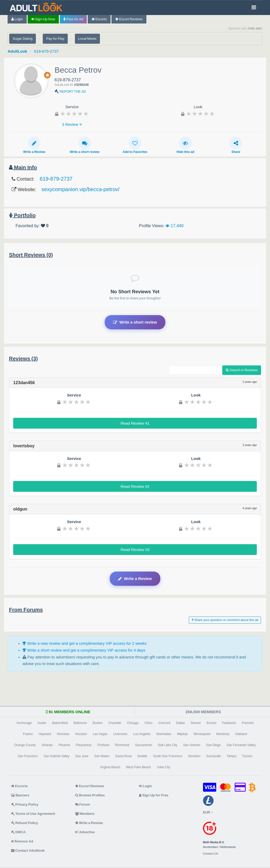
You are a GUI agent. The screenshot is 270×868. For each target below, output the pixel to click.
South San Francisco (168, 756)
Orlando (47, 745)
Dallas (180, 723)
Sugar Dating (23, 39)
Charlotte (115, 723)
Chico (149, 723)
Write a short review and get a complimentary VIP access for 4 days (84, 650)
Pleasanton (84, 745)
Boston (98, 723)
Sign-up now (43, 19)
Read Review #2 (135, 486)
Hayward (45, 734)
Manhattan (164, 734)
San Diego (213, 745)
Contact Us (211, 854)
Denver (196, 723)
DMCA (18, 832)
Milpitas (182, 734)
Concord (164, 723)
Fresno (28, 734)
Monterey (223, 734)
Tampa (232, 756)
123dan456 (24, 383)
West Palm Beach (138, 767)
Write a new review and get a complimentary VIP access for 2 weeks (85, 643)
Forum (83, 804)
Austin (42, 723)
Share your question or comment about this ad (225, 620)
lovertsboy (24, 446)
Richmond (122, 745)
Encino (212, 723)
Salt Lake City (168, 745)
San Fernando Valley (241, 745)
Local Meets (87, 39)
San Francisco (28, 756)
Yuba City (163, 767)
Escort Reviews (129, 19)
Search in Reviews (242, 370)
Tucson (247, 756)
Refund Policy (25, 823)
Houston (81, 734)
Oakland (241, 734)
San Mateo (102, 756)
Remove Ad (22, 841)
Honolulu (63, 734)
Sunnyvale (214, 756)
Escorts (99, 19)
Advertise (85, 832)
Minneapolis (202, 734)
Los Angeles (142, 734)
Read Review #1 (135, 423)
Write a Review (34, 145)
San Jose (82, 756)
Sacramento (144, 745)
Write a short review (85, 145)
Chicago (133, 723)
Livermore (120, 734)
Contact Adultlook (28, 850)
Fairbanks (229, 723)
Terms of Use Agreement (33, 814)
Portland (103, 745)
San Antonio (192, 745)
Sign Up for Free (154, 795)
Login (17, 19)
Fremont (248, 723)
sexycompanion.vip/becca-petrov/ (80, 189)
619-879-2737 (46, 51)
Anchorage (24, 723)
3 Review (72, 124)
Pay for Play (55, 39)
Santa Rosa (123, 756)
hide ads (255, 28)
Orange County (25, 745)
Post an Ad (73, 19)
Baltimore (80, 723)
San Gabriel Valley (56, 756)
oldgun (20, 509)
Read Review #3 (135, 550)
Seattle (142, 756)
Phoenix (64, 745)
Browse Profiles (90, 795)
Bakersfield (60, 723)
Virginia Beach (110, 767)
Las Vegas (100, 734)
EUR (208, 812)
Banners (20, 795)
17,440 (174, 226)
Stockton (194, 756)
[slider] (74, 113)
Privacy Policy (25, 804)
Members (85, 814)
